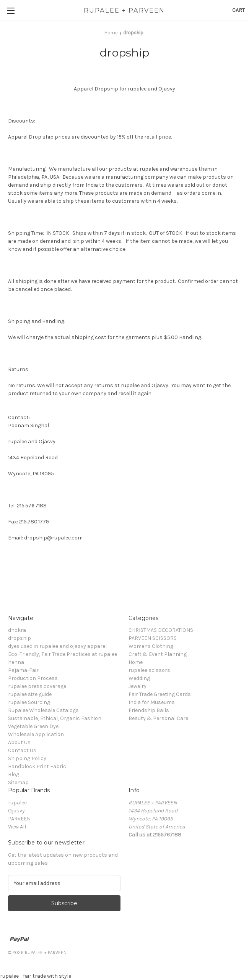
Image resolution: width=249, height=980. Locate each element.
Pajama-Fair (23, 670)
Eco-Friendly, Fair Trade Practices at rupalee (63, 654)
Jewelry (138, 686)
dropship (20, 638)
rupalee (17, 803)
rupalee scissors (149, 670)
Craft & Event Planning (158, 654)
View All (17, 827)
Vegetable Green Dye (33, 726)
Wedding (139, 678)
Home (136, 662)
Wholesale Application (36, 734)
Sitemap (18, 782)
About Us (19, 742)
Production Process (33, 678)
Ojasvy (16, 811)
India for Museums (152, 702)
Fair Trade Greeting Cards (160, 694)
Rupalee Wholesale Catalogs (43, 710)
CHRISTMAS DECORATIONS (161, 630)
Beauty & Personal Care (158, 718)
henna (16, 662)
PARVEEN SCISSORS (153, 638)
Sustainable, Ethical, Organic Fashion (55, 718)
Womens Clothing (151, 646)
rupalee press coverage (37, 686)
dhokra (17, 630)
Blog (14, 774)
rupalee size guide (30, 694)
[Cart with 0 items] (238, 10)
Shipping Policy (27, 758)
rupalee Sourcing (29, 702)
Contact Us (22, 750)
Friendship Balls (149, 710)
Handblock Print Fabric (37, 766)
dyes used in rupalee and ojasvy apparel (57, 646)
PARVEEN (19, 819)
